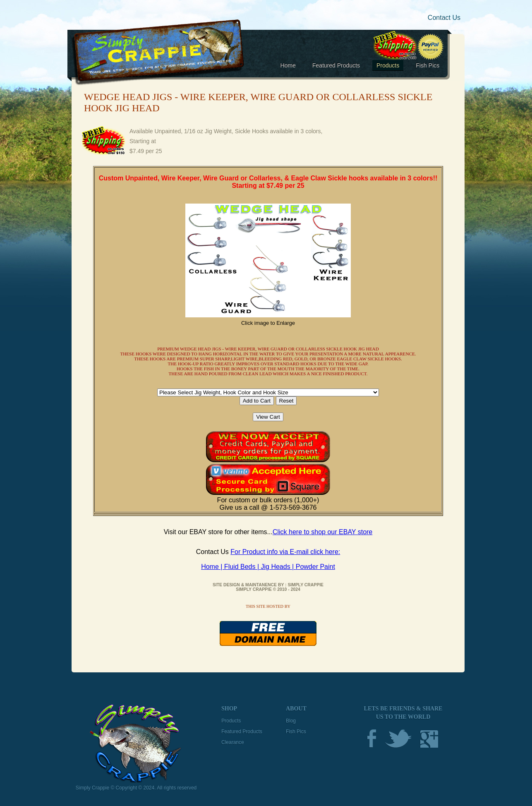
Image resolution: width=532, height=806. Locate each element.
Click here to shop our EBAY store (322, 532)
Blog (291, 721)
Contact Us (444, 18)
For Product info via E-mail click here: (285, 552)
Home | (213, 567)
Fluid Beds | (243, 567)
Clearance (233, 742)
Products (388, 65)
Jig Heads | (278, 567)
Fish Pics (428, 65)
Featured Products (336, 65)
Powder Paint (315, 567)
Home (288, 65)
